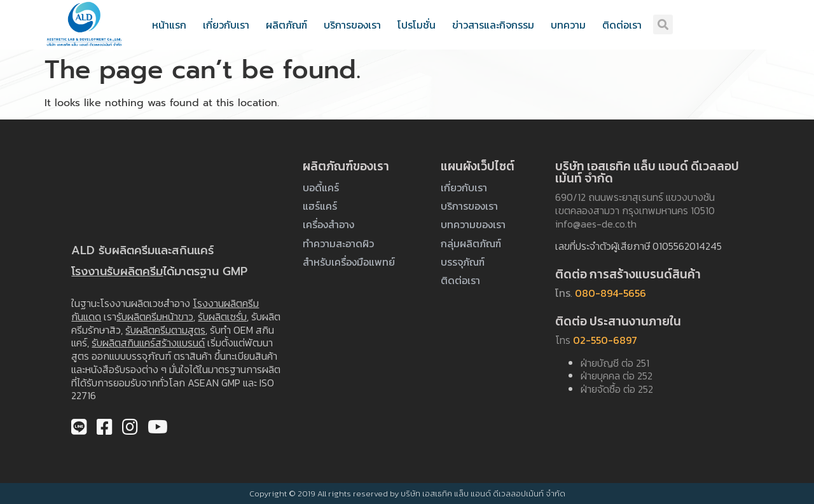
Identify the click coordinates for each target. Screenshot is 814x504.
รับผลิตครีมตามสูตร (165, 330)
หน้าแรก (169, 25)
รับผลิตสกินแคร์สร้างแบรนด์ (148, 343)
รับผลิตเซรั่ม (222, 317)
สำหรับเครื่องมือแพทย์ (349, 262)
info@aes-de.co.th (596, 224)
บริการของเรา (352, 25)
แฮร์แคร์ (320, 206)
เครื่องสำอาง (328, 224)
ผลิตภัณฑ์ (286, 25)
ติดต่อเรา (622, 25)
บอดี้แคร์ (321, 187)
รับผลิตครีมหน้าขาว (155, 317)
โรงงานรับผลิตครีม (117, 271)
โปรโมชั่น (417, 25)
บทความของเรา (473, 224)
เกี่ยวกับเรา (226, 25)
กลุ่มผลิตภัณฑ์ (471, 243)
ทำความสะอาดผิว (338, 243)
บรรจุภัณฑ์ (463, 262)
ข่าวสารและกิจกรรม (493, 25)
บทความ (568, 25)
